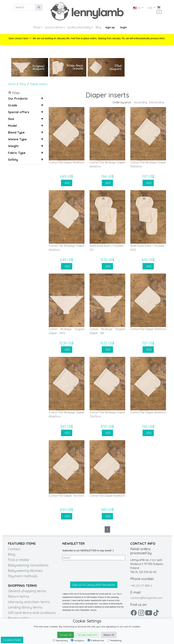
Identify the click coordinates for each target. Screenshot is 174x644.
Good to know (54, 27)
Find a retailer (19, 560)
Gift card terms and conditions (32, 613)
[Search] (24, 7)
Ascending (141, 102)
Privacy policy (19, 618)
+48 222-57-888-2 (141, 586)
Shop (37, 27)
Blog (98, 27)
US (137, 8)
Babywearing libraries (25, 571)
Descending (157, 102)
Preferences (96, 640)
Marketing (114, 640)
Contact (14, 549)
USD (150, 8)
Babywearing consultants (28, 565)
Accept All (66, 635)
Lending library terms (25, 607)
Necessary (60, 640)
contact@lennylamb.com (146, 598)
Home (12, 84)
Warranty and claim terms (29, 602)
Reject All (109, 635)
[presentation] (88, 571)
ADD (67, 183)
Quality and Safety (79, 27)
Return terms (19, 596)
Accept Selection (87, 635)
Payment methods (23, 576)
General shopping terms (27, 591)
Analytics (78, 640)
